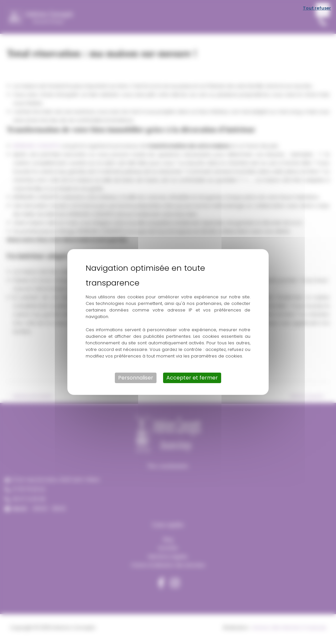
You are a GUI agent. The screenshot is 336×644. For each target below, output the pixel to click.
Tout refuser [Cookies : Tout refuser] (317, 8)
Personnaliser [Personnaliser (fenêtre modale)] (136, 378)
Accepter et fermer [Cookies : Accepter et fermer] (192, 378)
